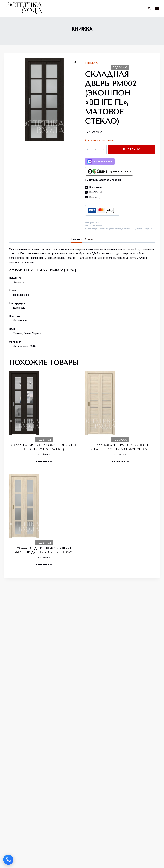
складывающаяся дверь (142, 232)
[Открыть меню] (157, 8)
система (126, 232)
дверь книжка (115, 232)
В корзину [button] (44, 465)
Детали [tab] (89, 243)
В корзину (129, 153)
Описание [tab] (76, 243)
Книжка (82, 32)
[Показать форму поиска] (149, 8)
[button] (75, 66)
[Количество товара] (93, 153)
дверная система (100, 232)
